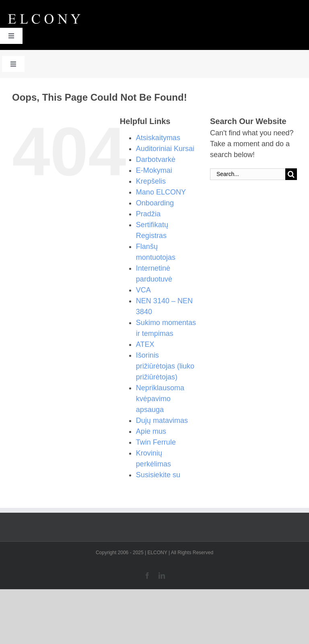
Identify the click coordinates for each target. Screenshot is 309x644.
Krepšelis (151, 181)
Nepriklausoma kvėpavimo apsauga (160, 399)
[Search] (291, 174)
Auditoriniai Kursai (165, 149)
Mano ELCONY (161, 192)
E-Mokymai (154, 170)
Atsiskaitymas (158, 138)
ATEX (145, 344)
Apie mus (151, 431)
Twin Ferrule (156, 442)
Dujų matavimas (162, 420)
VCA (143, 290)
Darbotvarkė (156, 159)
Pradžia (148, 214)
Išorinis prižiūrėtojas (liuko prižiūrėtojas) (165, 366)
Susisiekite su (158, 475)
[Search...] (248, 174)
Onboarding (155, 203)
